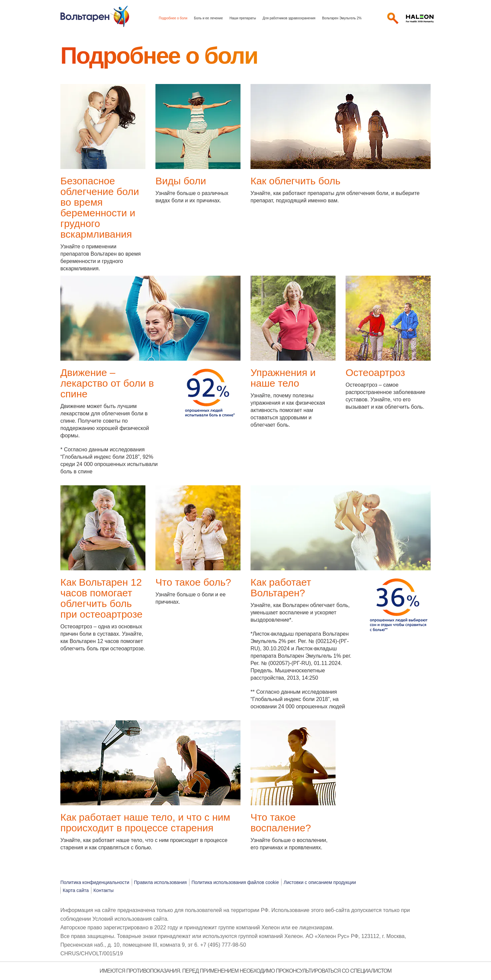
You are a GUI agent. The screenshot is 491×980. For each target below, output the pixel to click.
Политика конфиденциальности (95, 882)
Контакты (103, 890)
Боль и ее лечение (208, 18)
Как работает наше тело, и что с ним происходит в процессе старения (145, 822)
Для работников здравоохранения (289, 18)
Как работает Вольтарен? (281, 587)
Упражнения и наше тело (283, 378)
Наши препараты (243, 18)
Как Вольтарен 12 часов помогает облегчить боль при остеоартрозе (101, 598)
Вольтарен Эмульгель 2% (342, 18)
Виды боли (181, 181)
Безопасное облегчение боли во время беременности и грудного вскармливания (100, 207)
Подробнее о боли (173, 18)
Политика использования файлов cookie (235, 882)
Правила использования (160, 882)
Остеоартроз (375, 372)
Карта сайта (76, 890)
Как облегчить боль (296, 181)
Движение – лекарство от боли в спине (107, 383)
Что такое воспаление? (281, 822)
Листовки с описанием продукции (320, 882)
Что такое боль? (193, 582)
